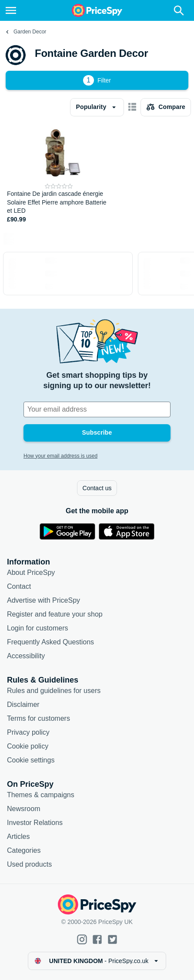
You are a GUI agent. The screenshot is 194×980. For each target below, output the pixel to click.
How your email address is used (60, 456)
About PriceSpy (31, 572)
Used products (29, 864)
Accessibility (26, 656)
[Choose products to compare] (166, 107)
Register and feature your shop (55, 614)
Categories (24, 850)
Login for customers (38, 628)
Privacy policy (28, 732)
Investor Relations (35, 823)
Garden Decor (30, 32)
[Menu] (11, 10)
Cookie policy (28, 746)
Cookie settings (31, 760)
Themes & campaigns (41, 795)
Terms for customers (38, 718)
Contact (19, 586)
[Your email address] (97, 409)
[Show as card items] (132, 107)
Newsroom (23, 809)
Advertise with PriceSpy (43, 600)
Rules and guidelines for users (54, 691)
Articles (18, 836)
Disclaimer (23, 704)
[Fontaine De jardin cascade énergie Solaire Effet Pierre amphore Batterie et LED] (59, 174)
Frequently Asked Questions (50, 642)
